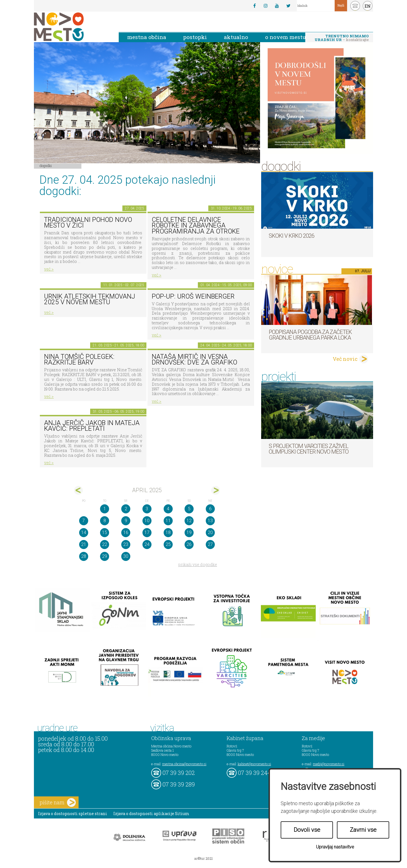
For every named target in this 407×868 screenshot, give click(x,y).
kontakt (355, 6)
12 (189, 521)
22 (105, 544)
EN (368, 6)
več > (49, 269)
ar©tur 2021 (203, 858)
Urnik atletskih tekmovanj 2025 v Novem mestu (90, 299)
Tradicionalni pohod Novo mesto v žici (88, 223)
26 (189, 544)
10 (147, 521)
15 (105, 532)
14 (84, 532)
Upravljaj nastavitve (335, 847)
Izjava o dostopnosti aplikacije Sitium (151, 814)
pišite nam (58, 802)
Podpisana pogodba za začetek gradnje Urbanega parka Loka (310, 335)
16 (126, 532)
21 (84, 544)
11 (168, 521)
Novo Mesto (72, 27)
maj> (216, 490)
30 (126, 556)
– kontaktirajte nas (342, 38)
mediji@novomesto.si (329, 764)
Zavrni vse (363, 830)
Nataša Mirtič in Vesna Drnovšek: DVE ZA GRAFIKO (194, 360)
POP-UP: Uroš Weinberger (193, 296)
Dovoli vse (307, 830)
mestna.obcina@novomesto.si (184, 764)
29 (105, 556)
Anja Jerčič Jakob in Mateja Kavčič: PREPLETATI (92, 426)
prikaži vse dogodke (198, 564)
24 (147, 544)
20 (210, 532)
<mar (78, 490)
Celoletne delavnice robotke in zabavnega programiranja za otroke (196, 226)
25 (168, 544)
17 (147, 532)
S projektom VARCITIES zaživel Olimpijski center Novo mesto (309, 449)
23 (126, 544)
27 (210, 544)
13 (210, 521)
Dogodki (46, 166)
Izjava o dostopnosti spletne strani (73, 814)
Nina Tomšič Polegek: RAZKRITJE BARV (79, 360)
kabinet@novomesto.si (254, 764)
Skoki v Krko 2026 (292, 236)
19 (189, 532)
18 (168, 532)
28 (84, 556)
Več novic (345, 359)
